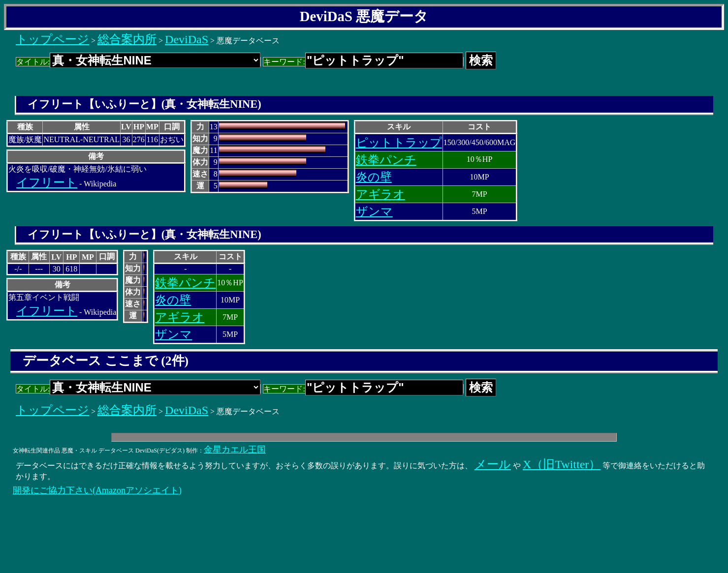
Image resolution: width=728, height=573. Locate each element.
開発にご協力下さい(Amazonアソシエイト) (97, 490)
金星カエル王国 (235, 450)
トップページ (52, 39)
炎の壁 (374, 177)
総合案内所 (127, 39)
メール (493, 464)
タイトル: (138, 62)
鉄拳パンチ (386, 160)
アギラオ (380, 194)
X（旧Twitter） (562, 464)
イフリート (47, 182)
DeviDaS (187, 39)
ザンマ (374, 211)
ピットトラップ (399, 143)
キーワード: (363, 62)
